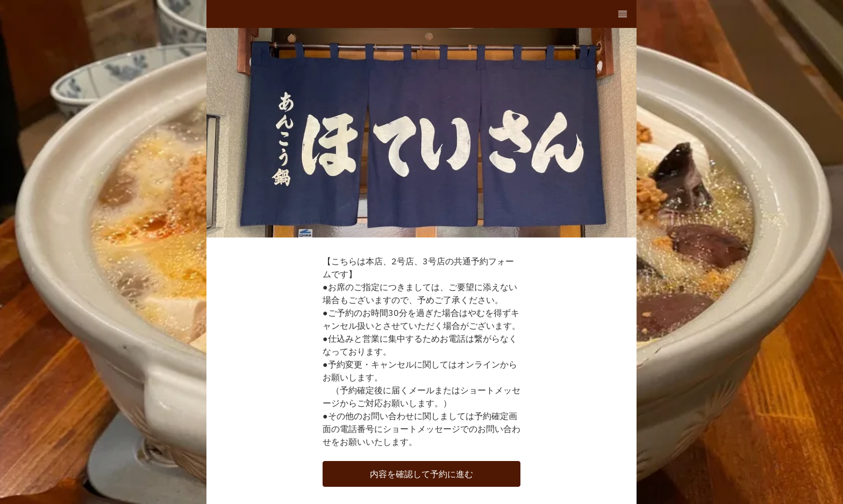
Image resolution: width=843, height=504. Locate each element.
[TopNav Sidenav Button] (623, 14)
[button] (421, 474)
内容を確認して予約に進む (421, 474)
